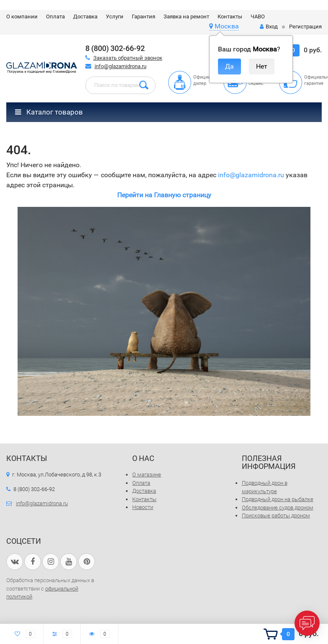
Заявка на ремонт (186, 17)
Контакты (230, 17)
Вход (269, 27)
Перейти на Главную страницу (164, 195)
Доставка (85, 17)
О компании (22, 17)
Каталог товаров (49, 112)
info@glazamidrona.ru (120, 66)
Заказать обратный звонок (128, 58)
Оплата (55, 17)
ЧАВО (258, 17)
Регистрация (305, 27)
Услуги (115, 17)
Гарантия (143, 17)
